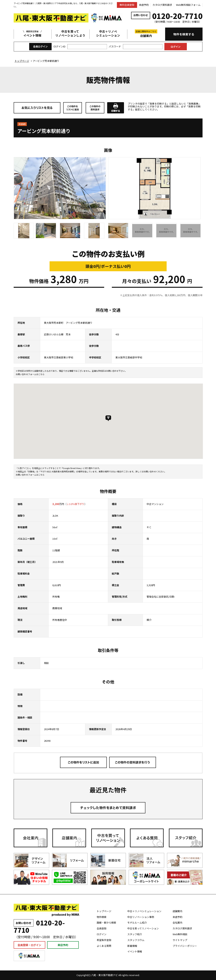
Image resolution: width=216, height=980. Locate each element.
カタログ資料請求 (162, 5)
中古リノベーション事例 (141, 917)
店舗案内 (146, 34)
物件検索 (102, 917)
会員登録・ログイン (29, 945)
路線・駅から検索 (106, 923)
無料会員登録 (127, 5)
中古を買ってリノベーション (143, 928)
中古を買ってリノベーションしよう (70, 33)
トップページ (104, 911)
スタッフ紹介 (135, 934)
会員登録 (102, 928)
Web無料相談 (180, 934)
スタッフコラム (136, 940)
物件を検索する (184, 34)
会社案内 (177, 923)
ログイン (102, 934)
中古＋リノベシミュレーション (108, 33)
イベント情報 (32, 33)
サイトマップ (180, 940)
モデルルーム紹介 (137, 923)
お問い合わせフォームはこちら (30, 374)
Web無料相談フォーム (188, 5)
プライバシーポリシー (185, 946)
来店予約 (144, 5)
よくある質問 (104, 946)
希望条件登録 (104, 940)
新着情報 (132, 946)
